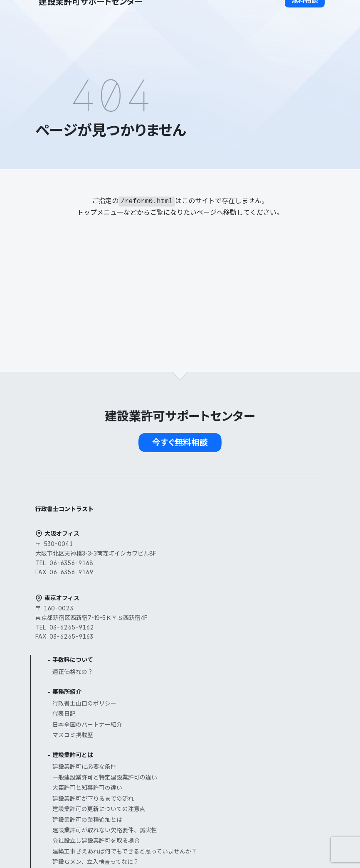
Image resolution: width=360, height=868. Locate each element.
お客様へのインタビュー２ (237, 777)
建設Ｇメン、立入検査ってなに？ (245, 703)
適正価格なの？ (222, 504)
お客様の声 (217, 755)
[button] (305, 15)
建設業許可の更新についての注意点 (249, 641)
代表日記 (214, 546)
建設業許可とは (222, 587)
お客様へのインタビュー (234, 766)
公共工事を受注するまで (234, 735)
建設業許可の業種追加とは (237, 652)
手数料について (222, 492)
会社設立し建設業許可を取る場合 (246, 673)
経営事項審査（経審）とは (237, 723)
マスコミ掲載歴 (222, 567)
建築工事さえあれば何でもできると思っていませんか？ (248, 688)
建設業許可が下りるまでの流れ (243, 631)
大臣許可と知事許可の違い (237, 620)
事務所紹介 (217, 524)
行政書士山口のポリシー (234, 535)
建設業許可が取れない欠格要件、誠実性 (254, 662)
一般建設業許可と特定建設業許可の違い (254, 609)
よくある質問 (219, 797)
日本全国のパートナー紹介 (237, 557)
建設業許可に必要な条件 (234, 599)
